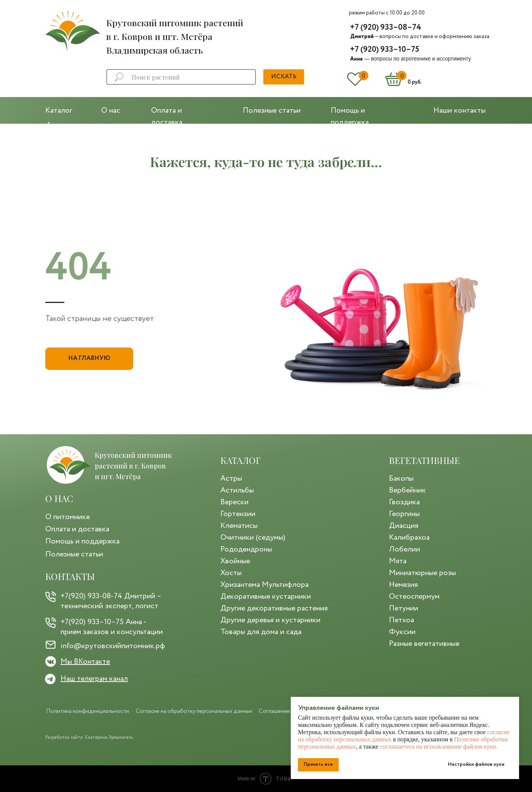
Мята (398, 561)
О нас (111, 111)
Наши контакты (460, 111)
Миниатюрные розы (422, 573)
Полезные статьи (272, 111)
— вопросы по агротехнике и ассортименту (410, 59)
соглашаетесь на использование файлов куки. (439, 747)
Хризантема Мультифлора (264, 585)
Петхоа (401, 620)
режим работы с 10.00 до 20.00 (387, 13)
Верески (234, 502)
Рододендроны (246, 549)
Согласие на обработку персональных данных (194, 711)
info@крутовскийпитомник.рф (113, 646)
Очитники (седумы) (253, 538)
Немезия (403, 585)
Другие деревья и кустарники (270, 620)
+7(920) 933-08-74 (91, 596)
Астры (231, 479)
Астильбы (237, 490)
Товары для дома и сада (261, 632)
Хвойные (235, 561)
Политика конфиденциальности (88, 711)
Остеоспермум (414, 597)
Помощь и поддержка (82, 541)
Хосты (231, 573)
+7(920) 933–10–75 (92, 622)
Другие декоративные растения (274, 608)
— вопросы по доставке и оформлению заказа (420, 37)
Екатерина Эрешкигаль (109, 737)
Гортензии (238, 514)
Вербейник (407, 490)
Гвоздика (404, 502)
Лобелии (405, 549)
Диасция (404, 526)
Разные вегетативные (424, 644)
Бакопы (401, 479)
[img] (73, 31)
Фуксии (402, 632)
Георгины (404, 514)
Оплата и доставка (77, 529)
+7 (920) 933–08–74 (386, 28)
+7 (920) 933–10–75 (385, 50)
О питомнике (68, 517)
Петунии (404, 608)
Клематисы (239, 526)
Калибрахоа (409, 538)
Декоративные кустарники (266, 597)
